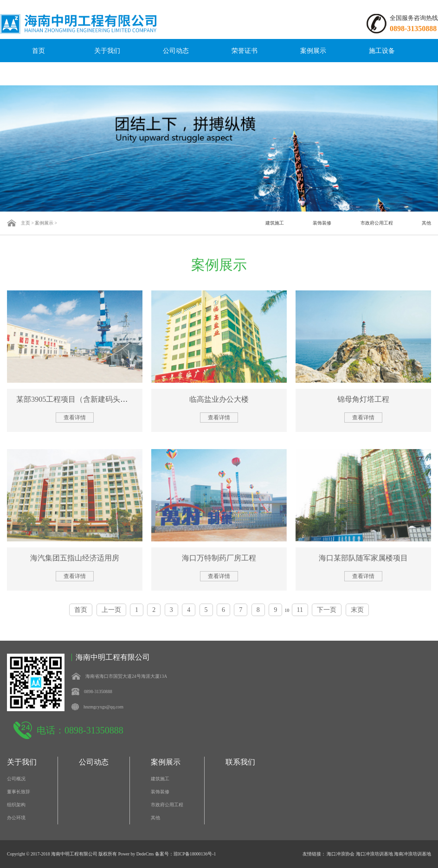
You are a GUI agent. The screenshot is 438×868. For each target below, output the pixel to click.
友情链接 (312, 854)
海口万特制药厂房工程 (219, 558)
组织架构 (16, 805)
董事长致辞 (19, 792)
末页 (357, 610)
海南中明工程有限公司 (74, 854)
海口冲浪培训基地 (374, 854)
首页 (39, 51)
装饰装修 (322, 223)
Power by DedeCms (136, 854)
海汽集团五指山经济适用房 (75, 558)
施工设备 (382, 51)
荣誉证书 (245, 51)
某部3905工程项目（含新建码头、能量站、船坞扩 (98, 399)
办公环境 (16, 818)
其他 (426, 223)
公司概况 (16, 779)
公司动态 (176, 51)
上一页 (111, 610)
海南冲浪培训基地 (412, 854)
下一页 (327, 610)
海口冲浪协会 (341, 854)
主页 (26, 223)
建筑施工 (275, 223)
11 (300, 610)
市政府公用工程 (377, 223)
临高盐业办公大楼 (219, 399)
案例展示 (313, 51)
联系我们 (39, 74)
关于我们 (107, 51)
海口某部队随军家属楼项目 (363, 558)
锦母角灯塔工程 (363, 399)
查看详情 (75, 418)
